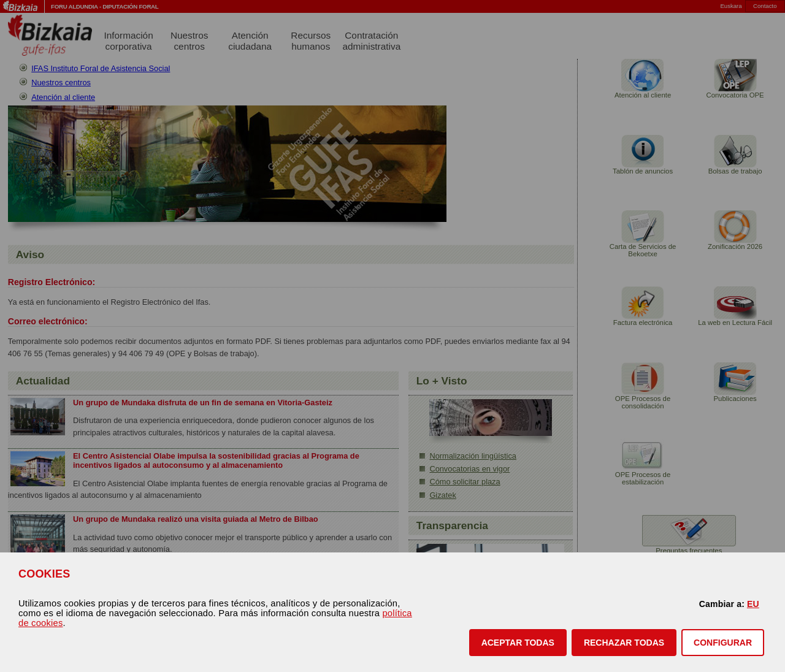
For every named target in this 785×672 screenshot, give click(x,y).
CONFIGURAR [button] (723, 643)
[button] (518, 643)
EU (753, 604)
